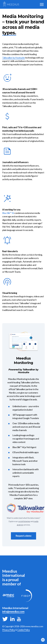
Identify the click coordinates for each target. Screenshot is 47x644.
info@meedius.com (13, 612)
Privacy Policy (9, 630)
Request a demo (23, 536)
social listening (24, 521)
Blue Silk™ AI (8, 213)
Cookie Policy (24, 630)
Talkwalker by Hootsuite (14, 58)
